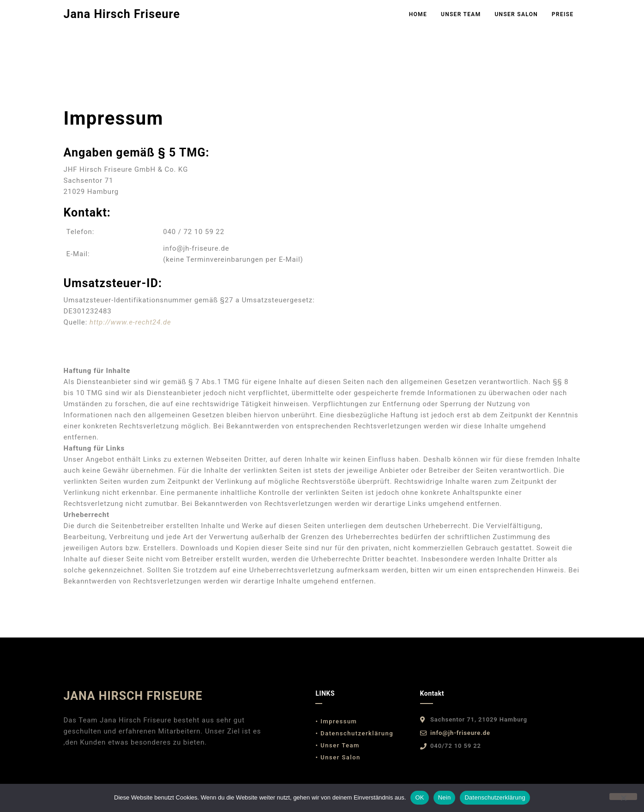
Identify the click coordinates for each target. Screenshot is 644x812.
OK (419, 797)
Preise (563, 14)
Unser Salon (516, 14)
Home (418, 14)
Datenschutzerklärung (495, 797)
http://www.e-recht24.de (130, 322)
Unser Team (461, 14)
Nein (445, 797)
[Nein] (623, 797)
